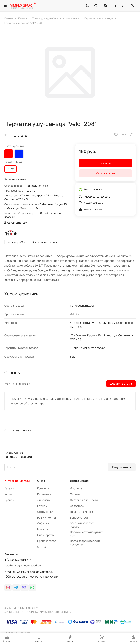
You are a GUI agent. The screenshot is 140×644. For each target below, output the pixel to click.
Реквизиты (44, 494)
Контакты (43, 488)
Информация (79, 481)
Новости (43, 529)
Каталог (10, 488)
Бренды (9, 500)
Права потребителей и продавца (85, 543)
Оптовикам (77, 506)
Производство (47, 541)
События (43, 523)
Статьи (42, 547)
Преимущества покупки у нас (86, 534)
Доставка (76, 488)
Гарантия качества (82, 512)
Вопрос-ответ (79, 518)
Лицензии (44, 500)
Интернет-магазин (18, 481)
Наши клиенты (46, 518)
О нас (41, 481)
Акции (8, 494)
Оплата (75, 494)
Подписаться (122, 467)
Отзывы (42, 506)
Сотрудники (45, 512)
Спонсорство (46, 535)
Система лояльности (84, 500)
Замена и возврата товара (82, 525)
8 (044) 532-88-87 (16, 560)
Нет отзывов (19, 135)
